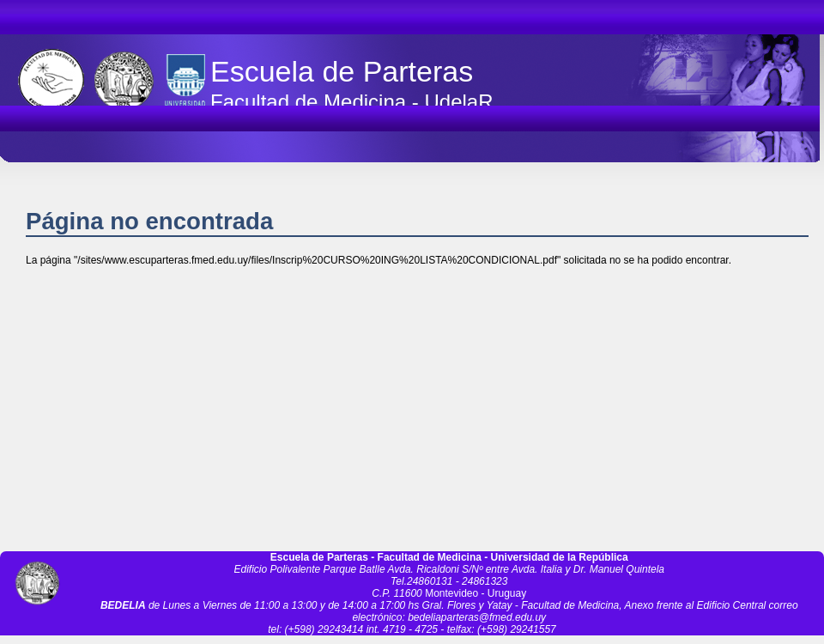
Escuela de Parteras (342, 71)
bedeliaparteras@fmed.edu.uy (477, 617)
